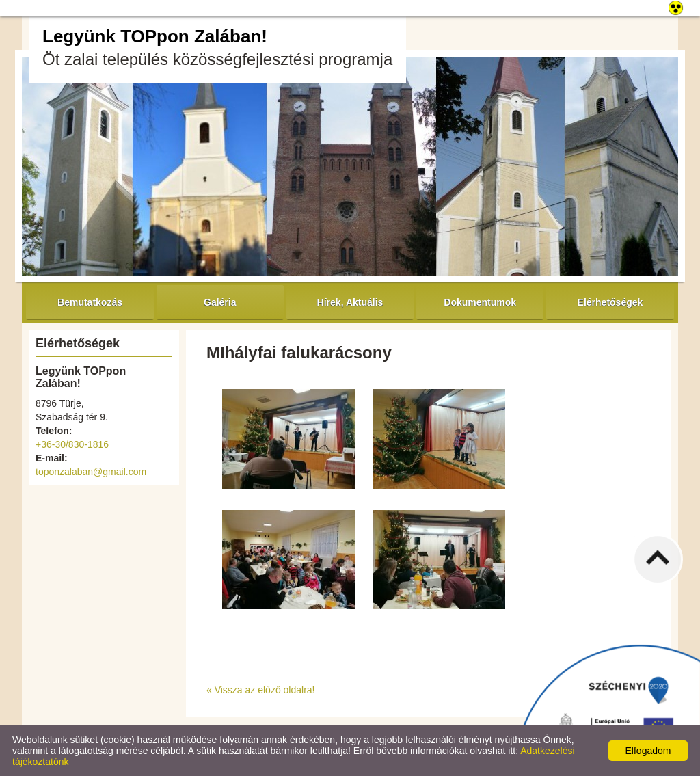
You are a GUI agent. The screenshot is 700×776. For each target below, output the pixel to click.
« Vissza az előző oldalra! (261, 690)
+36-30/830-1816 (72, 444)
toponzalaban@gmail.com (91, 472)
